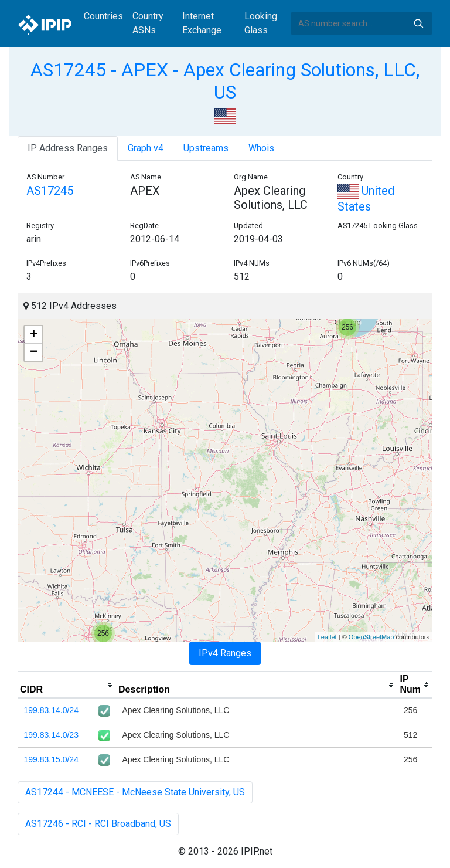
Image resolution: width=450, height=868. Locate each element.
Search (418, 23)
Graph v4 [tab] (146, 148)
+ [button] (34, 335)
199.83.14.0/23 (51, 735)
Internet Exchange (202, 23)
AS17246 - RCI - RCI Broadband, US (98, 824)
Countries (103, 16)
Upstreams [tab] (206, 148)
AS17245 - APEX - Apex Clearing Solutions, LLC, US (225, 81)
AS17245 (50, 191)
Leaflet (327, 637)
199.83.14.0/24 (51, 710)
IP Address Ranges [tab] (68, 148)
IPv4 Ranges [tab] (225, 653)
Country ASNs (148, 23)
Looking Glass (261, 23)
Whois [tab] (261, 148)
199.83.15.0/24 (51, 759)
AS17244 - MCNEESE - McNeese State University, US (135, 792)
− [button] (34, 352)
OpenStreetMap (371, 637)
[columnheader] (67, 685)
